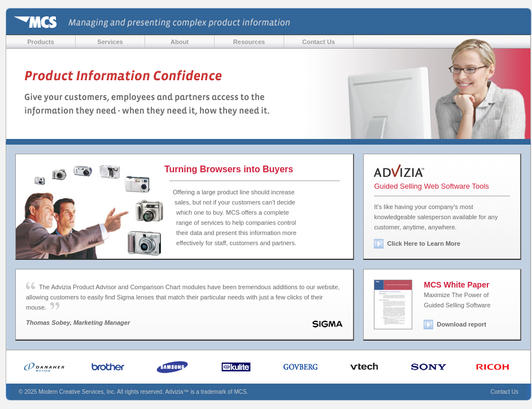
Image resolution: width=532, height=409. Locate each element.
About (180, 42)
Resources (249, 42)
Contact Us (319, 42)
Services (110, 42)
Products (41, 42)
